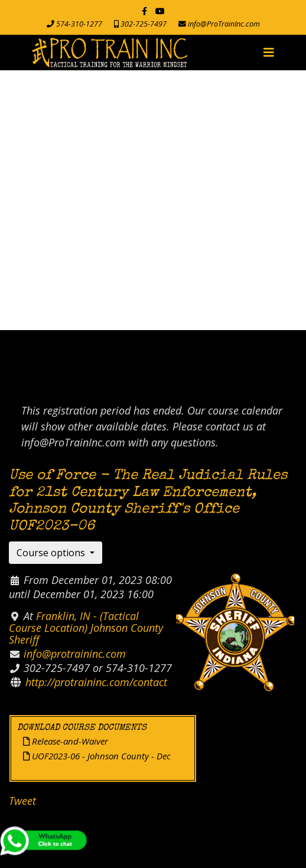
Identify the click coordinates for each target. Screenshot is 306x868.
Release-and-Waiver (66, 741)
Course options (52, 553)
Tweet (22, 801)
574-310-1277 (79, 24)
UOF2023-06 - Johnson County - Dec (97, 756)
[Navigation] (269, 53)
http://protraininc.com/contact (96, 682)
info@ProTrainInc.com (224, 24)
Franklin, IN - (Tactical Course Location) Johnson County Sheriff (86, 628)
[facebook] (144, 11)
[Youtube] (160, 11)
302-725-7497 (144, 24)
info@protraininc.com (75, 654)
